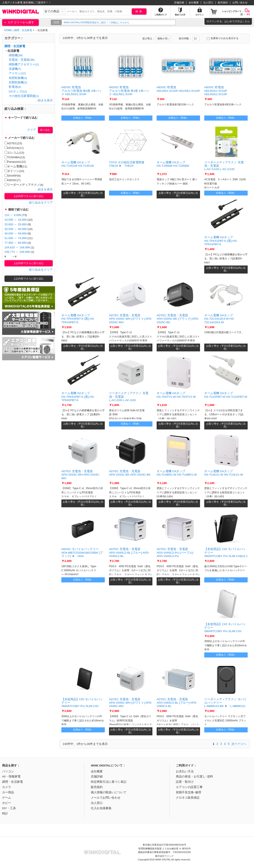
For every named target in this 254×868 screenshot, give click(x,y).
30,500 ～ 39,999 (16, 229)
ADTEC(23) (13, 143)
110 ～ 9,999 (13, 215)
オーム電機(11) (16, 166)
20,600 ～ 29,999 (16, 224)
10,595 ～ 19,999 (16, 220)
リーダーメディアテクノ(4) (24, 185)
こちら (246, 21)
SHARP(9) (12, 176)
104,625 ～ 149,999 (17, 247)
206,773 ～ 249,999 (17, 252)
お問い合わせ (240, 3)
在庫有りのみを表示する (223, 38)
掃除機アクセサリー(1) (24, 64)
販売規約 (223, 3)
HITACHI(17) (14, 148)
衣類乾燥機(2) (18, 82)
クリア (32, 130)
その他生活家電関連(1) (24, 96)
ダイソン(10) (14, 171)
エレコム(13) (14, 153)
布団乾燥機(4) (18, 78)
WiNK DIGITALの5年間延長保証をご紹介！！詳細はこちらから (97, 22)
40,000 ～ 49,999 (16, 233)
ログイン (212, 21)
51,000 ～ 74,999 (16, 238)
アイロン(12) (17, 73)
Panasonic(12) (15, 162)
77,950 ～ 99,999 (16, 243)
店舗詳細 (179, 3)
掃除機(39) (16, 55)
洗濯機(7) (15, 69)
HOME (8, 30)
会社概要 (194, 3)
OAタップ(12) (18, 91)
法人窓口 (208, 3)
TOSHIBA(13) (15, 157)
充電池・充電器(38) (22, 60)
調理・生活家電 (23, 30)
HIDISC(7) (12, 180)
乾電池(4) (15, 87)
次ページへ (239, 744)
